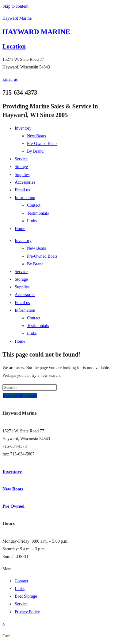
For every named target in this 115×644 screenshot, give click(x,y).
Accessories (25, 182)
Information (25, 198)
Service (21, 159)
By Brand (35, 151)
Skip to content (15, 6)
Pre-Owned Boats (42, 144)
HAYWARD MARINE (36, 32)
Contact (34, 205)
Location (14, 46)
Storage (21, 167)
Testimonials (38, 213)
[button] (57, 569)
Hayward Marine (17, 18)
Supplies (22, 175)
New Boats (36, 136)
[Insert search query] (30, 387)
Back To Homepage (20, 395)
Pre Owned (13, 506)
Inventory (23, 128)
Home (20, 229)
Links (32, 221)
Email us (22, 190)
